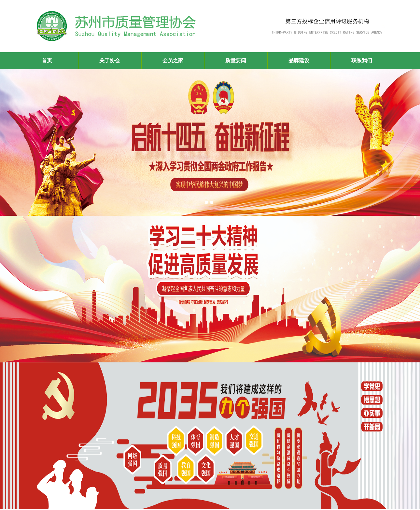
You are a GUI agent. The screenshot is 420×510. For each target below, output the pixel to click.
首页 (47, 60)
